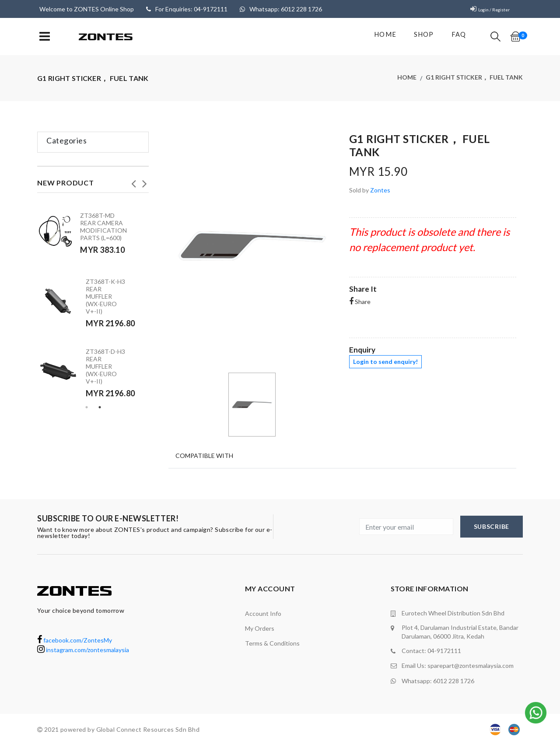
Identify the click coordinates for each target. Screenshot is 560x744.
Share (360, 302)
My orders (260, 628)
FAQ (455, 37)
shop (419, 37)
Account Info (263, 613)
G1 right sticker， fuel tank (474, 78)
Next (144, 181)
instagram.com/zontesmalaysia (83, 650)
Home (380, 37)
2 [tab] (100, 407)
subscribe (492, 526)
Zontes (380, 190)
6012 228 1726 (454, 679)
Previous (133, 181)
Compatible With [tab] (204, 454)
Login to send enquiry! (385, 362)
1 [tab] (87, 407)
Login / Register (488, 9)
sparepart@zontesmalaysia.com (471, 665)
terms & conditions (272, 643)
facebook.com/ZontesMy (75, 640)
